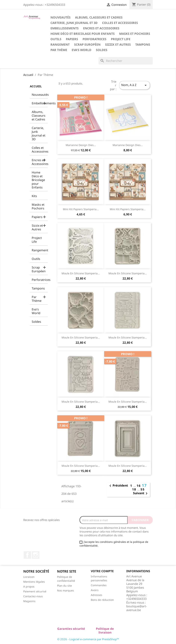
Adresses (97, 595)
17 (144, 485)
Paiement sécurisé (35, 591)
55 (143, 489)
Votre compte (102, 571)
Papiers (72, 39)
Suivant (141, 493)
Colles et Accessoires (120, 23)
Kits (34, 196)
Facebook (27, 555)
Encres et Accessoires (101, 28)
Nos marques (65, 590)
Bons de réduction (102, 600)
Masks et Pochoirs (135, 34)
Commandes (99, 585)
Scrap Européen (87, 45)
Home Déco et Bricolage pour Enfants (83, 34)
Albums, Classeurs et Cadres (99, 17)
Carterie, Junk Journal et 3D (74, 23)
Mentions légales (34, 582)
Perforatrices (94, 39)
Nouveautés (61, 17)
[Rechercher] (126, 61)
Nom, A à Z (135, 85)
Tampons (143, 45)
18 (135, 489)
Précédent (118, 486)
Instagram (36, 555)
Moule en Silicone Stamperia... (81, 273)
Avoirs (95, 590)
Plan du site (64, 586)
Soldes (102, 50)
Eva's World (82, 50)
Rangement (60, 45)
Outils (56, 39)
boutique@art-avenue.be (137, 608)
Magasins (29, 601)
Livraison (29, 577)
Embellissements (65, 28)
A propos (29, 586)
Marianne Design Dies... (81, 145)
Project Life (121, 39)
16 (139, 486)
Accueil (36, 86)
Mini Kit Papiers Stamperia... (81, 209)
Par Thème (59, 50)
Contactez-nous (33, 596)
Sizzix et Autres (118, 45)
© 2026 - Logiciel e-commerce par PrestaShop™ (88, 639)
